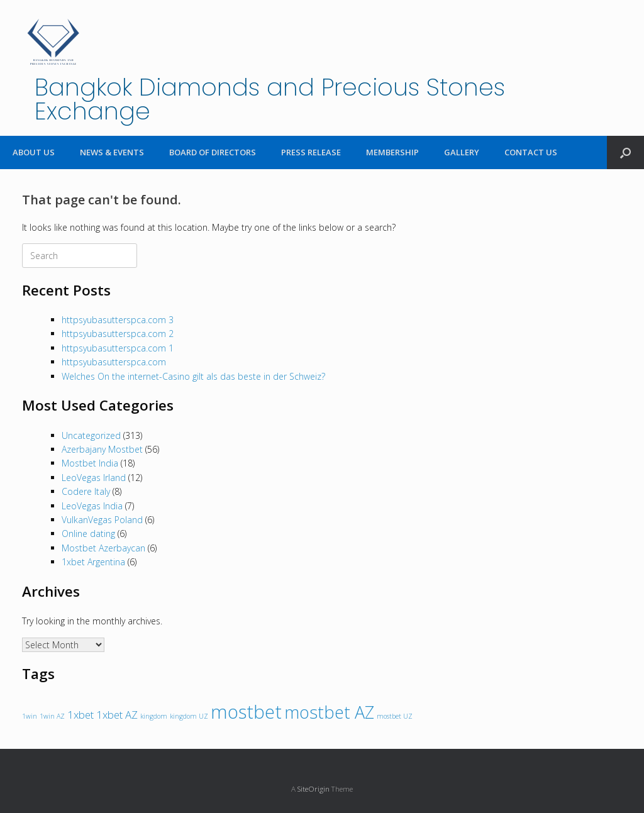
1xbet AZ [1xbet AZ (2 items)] (117, 715)
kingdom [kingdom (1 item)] (154, 716)
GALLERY (462, 152)
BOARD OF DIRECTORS (213, 152)
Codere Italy (86, 491)
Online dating (88, 534)
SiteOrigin (314, 789)
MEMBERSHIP (392, 152)
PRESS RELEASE (311, 152)
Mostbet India (90, 463)
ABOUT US (34, 152)
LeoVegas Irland (94, 478)
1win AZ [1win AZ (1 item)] (52, 716)
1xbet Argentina (93, 562)
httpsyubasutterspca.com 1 (118, 348)
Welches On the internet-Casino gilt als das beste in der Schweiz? (193, 376)
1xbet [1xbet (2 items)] (80, 715)
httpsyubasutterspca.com (114, 362)
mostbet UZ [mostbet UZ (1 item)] (395, 716)
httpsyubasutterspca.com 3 (118, 320)
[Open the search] (625, 152)
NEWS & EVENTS (112, 152)
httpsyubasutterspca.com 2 (118, 334)
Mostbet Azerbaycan (103, 548)
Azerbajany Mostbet (102, 449)
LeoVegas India (92, 506)
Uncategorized (91, 435)
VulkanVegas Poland (102, 520)
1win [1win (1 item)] (30, 716)
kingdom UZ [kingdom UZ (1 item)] (189, 716)
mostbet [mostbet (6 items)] (246, 712)
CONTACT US (531, 152)
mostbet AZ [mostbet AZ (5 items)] (329, 712)
